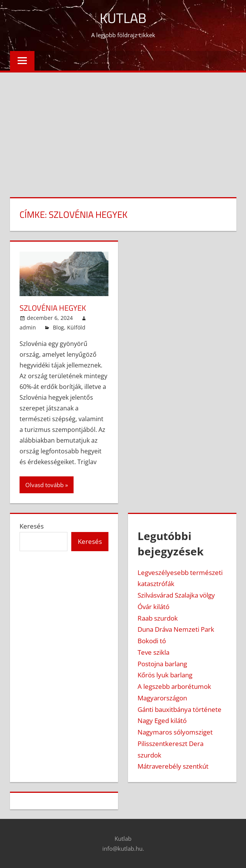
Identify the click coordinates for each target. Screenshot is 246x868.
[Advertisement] (123, 130)
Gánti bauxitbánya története (180, 709)
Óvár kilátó (153, 607)
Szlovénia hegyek (53, 308)
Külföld (76, 327)
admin (28, 327)
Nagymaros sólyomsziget (175, 732)
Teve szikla (153, 652)
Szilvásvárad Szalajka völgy (176, 595)
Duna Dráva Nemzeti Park (176, 629)
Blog (58, 327)
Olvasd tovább (44, 485)
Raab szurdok (158, 618)
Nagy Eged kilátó (162, 721)
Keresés (32, 526)
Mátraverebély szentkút (173, 766)
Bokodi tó (152, 641)
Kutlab (123, 18)
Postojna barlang (162, 664)
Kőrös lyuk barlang (165, 675)
